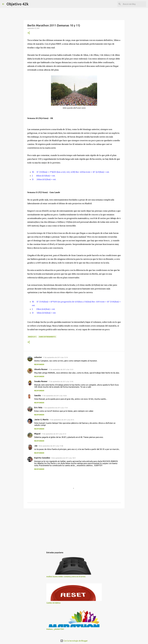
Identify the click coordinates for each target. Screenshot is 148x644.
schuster (38, 357)
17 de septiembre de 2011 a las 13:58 (61, 381)
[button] (29, 33)
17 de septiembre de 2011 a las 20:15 (62, 420)
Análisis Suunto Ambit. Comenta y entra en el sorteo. (66, 577)
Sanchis (38, 395)
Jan (36, 446)
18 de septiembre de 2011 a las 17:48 (51, 446)
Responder (39, 364)
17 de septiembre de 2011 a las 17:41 (55, 408)
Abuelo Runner (41, 369)
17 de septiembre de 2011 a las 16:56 (54, 396)
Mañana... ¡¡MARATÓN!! (55, 629)
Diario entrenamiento (47, 337)
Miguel (37, 434)
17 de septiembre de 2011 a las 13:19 (55, 357)
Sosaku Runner (41, 381)
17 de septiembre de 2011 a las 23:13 (54, 434)
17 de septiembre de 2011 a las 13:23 (61, 369)
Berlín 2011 (32, 337)
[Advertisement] (74, 528)
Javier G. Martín (41, 420)
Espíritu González (42, 458)
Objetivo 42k (17, 4)
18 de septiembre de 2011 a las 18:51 (63, 458)
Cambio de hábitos (53, 603)
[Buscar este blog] (134, 4)
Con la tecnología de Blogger (74, 641)
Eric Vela (38, 408)
